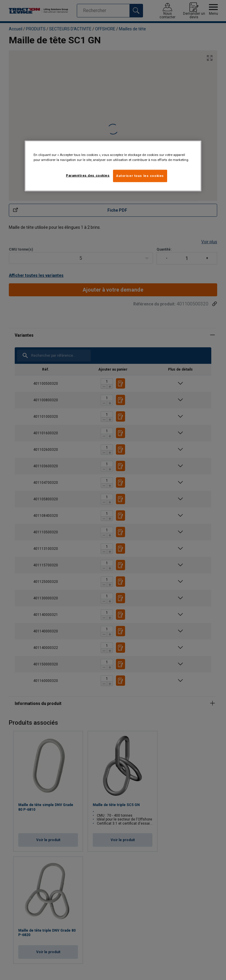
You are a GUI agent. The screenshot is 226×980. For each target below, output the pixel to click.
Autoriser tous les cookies (140, 175)
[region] (113, 166)
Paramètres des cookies (88, 175)
